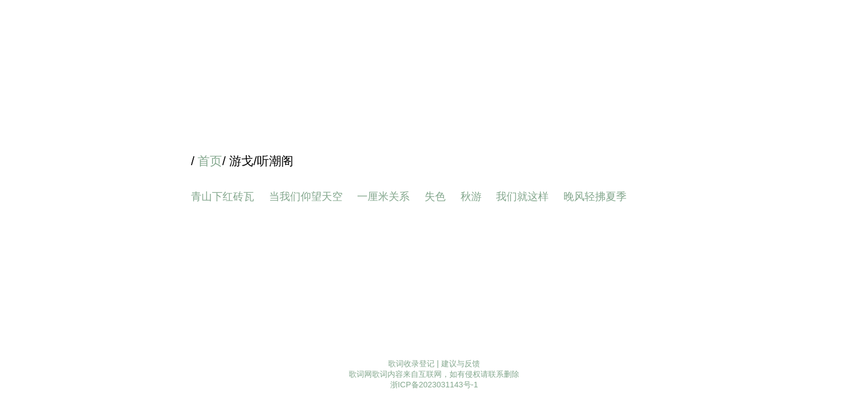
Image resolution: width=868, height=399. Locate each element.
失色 (435, 196)
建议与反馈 (461, 364)
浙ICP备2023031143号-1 (434, 385)
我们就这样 (522, 196)
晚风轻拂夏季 (595, 196)
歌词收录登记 (411, 364)
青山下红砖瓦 (223, 196)
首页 (210, 161)
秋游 (471, 196)
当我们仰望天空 (306, 196)
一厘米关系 (383, 196)
